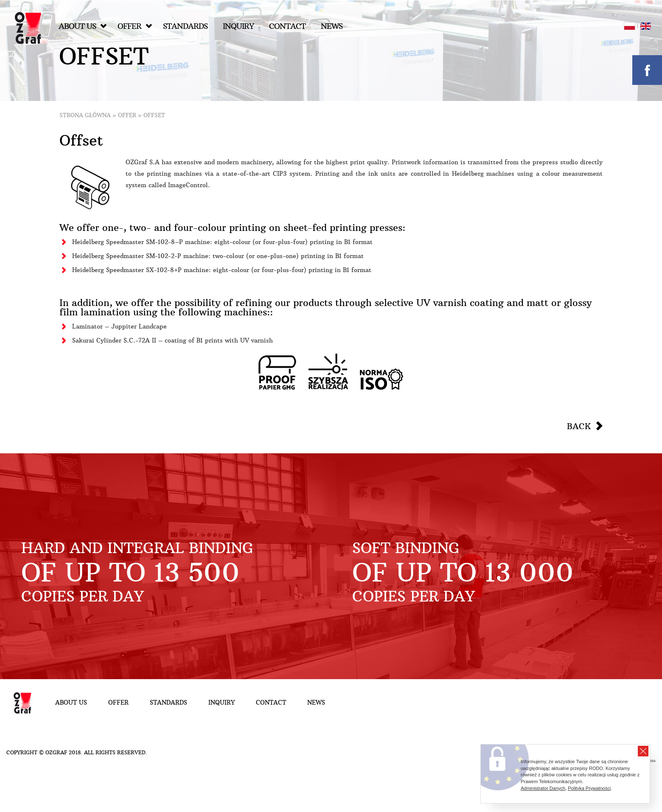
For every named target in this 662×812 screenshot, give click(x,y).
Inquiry (238, 26)
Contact (287, 26)
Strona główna (85, 115)
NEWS (332, 26)
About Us (83, 26)
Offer (135, 26)
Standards (185, 26)
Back (579, 426)
